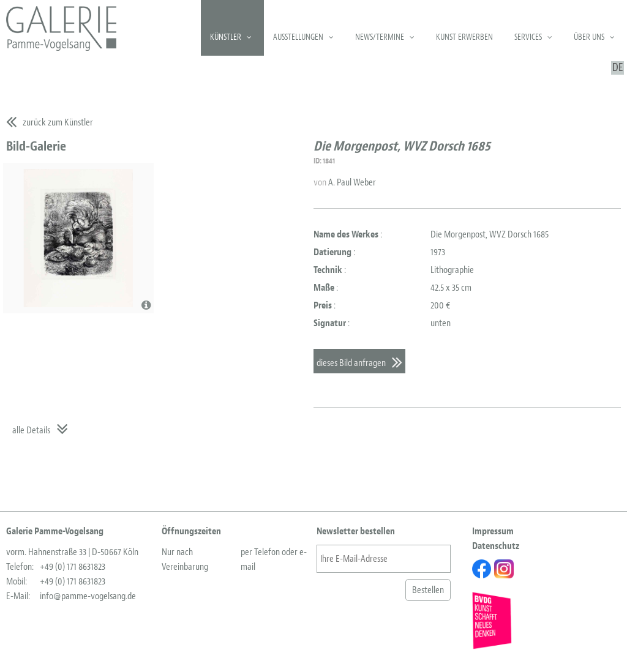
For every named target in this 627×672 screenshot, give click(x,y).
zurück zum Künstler (58, 122)
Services (528, 37)
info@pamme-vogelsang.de (88, 596)
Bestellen (428, 590)
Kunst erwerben (464, 37)
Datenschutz (496, 546)
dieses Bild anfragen (351, 363)
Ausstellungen (298, 37)
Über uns (589, 37)
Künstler (226, 37)
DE (618, 68)
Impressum (493, 531)
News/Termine (380, 37)
